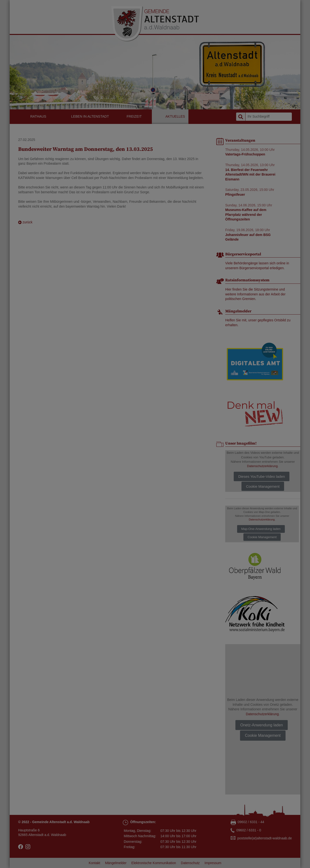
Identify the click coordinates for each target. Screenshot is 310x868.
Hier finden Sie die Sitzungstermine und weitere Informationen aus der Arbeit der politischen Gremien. (255, 294)
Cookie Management (263, 486)
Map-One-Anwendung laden (261, 529)
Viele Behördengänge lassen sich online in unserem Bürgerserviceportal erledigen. (257, 266)
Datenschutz (190, 863)
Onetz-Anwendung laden (262, 725)
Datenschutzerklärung (262, 466)
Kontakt (94, 863)
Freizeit (134, 116)
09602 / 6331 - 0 (249, 830)
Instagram (28, 847)
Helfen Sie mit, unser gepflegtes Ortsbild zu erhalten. (258, 323)
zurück (25, 222)
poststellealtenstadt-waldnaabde (265, 838)
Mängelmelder (116, 863)
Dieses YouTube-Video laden (262, 476)
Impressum (213, 863)
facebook (21, 847)
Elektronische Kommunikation (154, 863)
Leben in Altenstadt (90, 116)
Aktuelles (175, 116)
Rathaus (38, 116)
